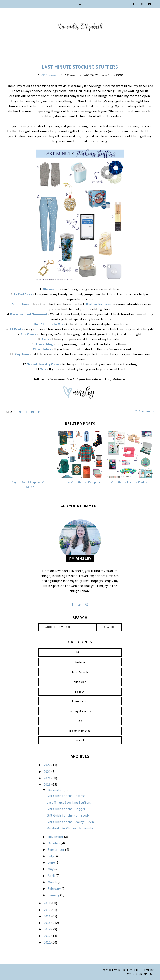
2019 (48, 784)
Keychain (22, 354)
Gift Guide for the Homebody (68, 815)
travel (80, 740)
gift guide (49, 75)
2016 (48, 916)
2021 (48, 771)
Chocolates (42, 349)
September (56, 849)
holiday (80, 692)
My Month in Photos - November (71, 828)
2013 (48, 936)
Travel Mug (44, 344)
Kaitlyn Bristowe (99, 304)
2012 (48, 942)
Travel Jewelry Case (43, 364)
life (80, 721)
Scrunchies (20, 304)
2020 (48, 778)
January (54, 895)
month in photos (80, 731)
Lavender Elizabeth (126, 970)
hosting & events (80, 711)
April (52, 876)
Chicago (80, 652)
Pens (45, 339)
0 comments (144, 411)
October (54, 843)
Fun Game (29, 334)
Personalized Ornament (29, 314)
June (52, 862)
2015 (48, 923)
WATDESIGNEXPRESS (140, 974)
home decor (80, 701)
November (56, 837)
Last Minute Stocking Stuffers (80, 67)
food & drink (80, 672)
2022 (48, 765)
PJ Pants (16, 329)
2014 (48, 929)
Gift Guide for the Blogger (66, 809)
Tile (43, 369)
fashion (80, 662)
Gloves (48, 289)
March (53, 882)
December (56, 790)
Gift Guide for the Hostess (66, 796)
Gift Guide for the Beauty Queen (70, 822)
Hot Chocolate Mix (48, 324)
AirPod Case (23, 294)
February (55, 888)
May (51, 869)
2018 (48, 903)
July (51, 856)
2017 (48, 910)
